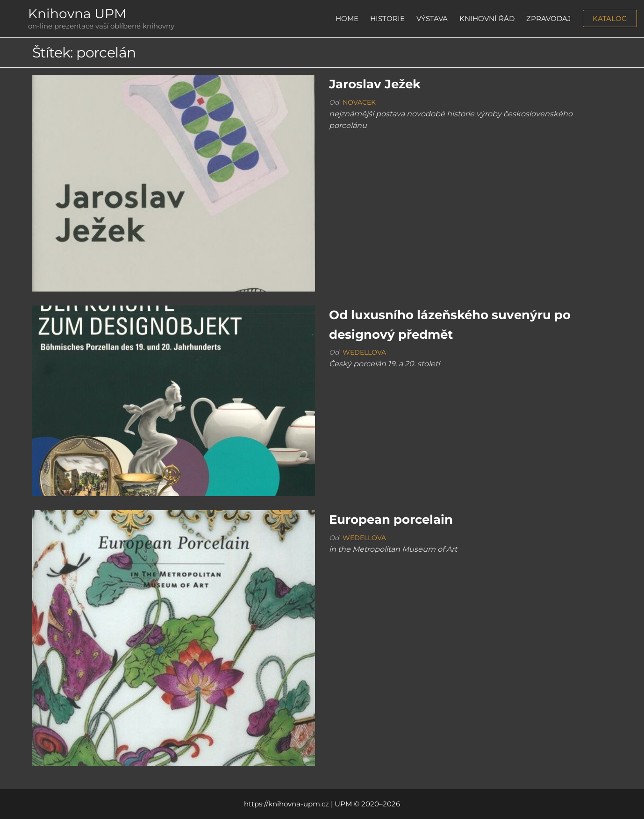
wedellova (364, 352)
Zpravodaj (549, 18)
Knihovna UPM (77, 14)
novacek (359, 102)
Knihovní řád (487, 18)
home (347, 18)
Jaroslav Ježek (375, 84)
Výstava (432, 18)
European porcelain (391, 520)
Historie (387, 18)
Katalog (610, 18)
